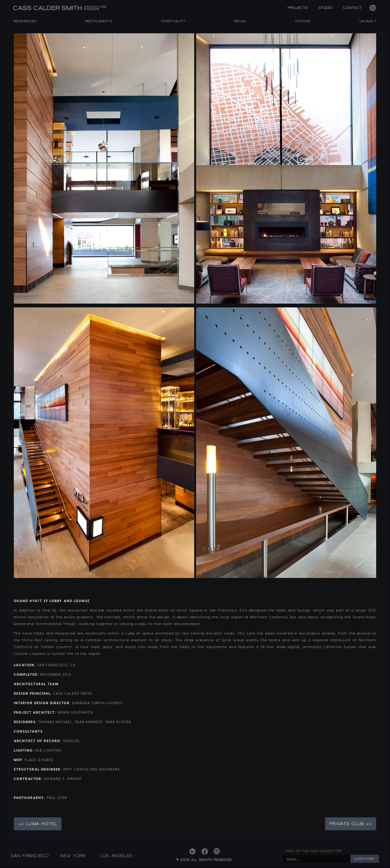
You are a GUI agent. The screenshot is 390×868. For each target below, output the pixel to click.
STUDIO (326, 8)
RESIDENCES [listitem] (25, 21)
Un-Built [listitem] (368, 21)
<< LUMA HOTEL (38, 824)
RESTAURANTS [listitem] (99, 21)
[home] (89, 8)
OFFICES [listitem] (303, 21)
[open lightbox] (104, 168)
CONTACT (352, 8)
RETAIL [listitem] (241, 21)
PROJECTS (298, 8)
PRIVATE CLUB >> (351, 824)
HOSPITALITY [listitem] (173, 21)
